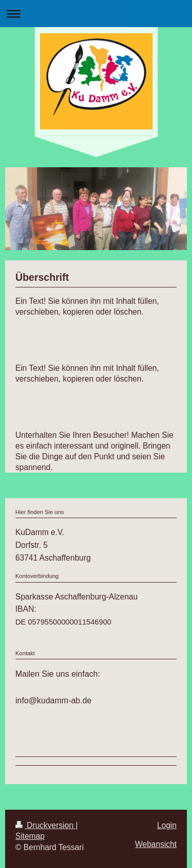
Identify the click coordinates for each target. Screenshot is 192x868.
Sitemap (30, 836)
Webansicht (156, 844)
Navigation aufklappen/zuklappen (96, 14)
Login (167, 825)
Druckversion (46, 825)
